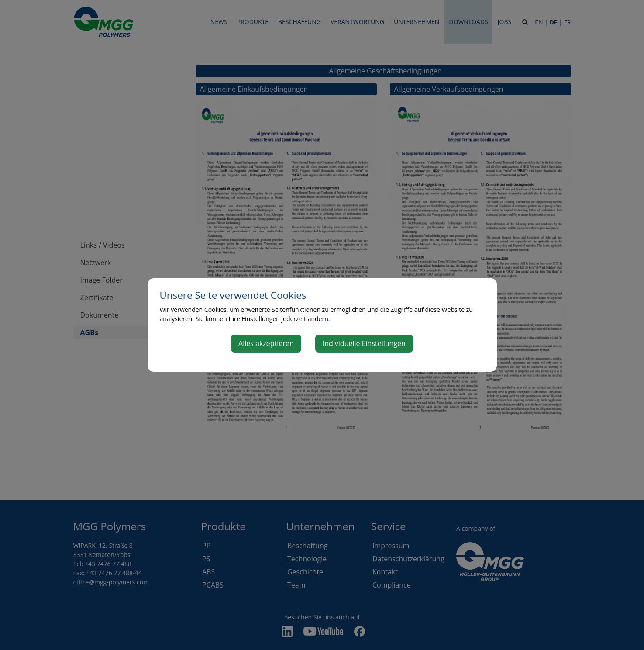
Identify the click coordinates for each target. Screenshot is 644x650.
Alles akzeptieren (266, 343)
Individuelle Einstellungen (364, 343)
